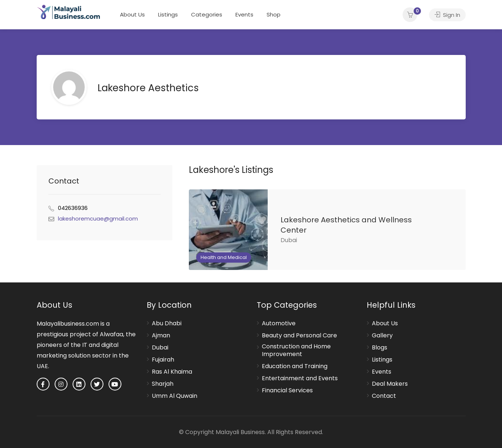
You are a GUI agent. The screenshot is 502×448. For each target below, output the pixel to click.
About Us (132, 14)
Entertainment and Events (300, 378)
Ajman (161, 336)
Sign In (447, 15)
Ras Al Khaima (172, 372)
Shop (274, 14)
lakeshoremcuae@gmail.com (98, 219)
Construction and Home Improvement (296, 350)
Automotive (279, 323)
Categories (207, 14)
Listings (168, 14)
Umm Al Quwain (175, 396)
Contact (384, 396)
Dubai (160, 348)
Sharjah (163, 384)
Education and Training (295, 366)
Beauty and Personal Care (299, 336)
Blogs (380, 348)
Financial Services (287, 390)
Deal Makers (390, 384)
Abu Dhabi (167, 323)
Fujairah (163, 360)
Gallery (382, 336)
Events (244, 14)
